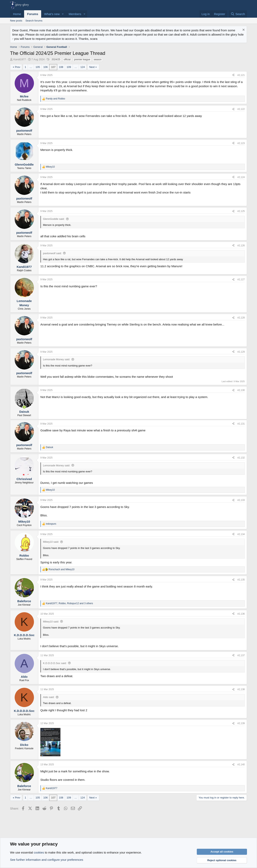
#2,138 (241, 689)
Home (17, 14)
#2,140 (241, 765)
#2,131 (241, 424)
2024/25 (56, 59)
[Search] (238, 14)
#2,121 (241, 75)
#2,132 (241, 458)
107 (53, 67)
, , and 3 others (69, 603)
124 (83, 67)
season (98, 59)
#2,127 (241, 279)
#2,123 (241, 143)
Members (75, 14)
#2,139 (241, 723)
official (67, 59)
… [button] (31, 67)
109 (69, 67)
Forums (33, 14)
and (55, 99)
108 (61, 67)
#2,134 (241, 534)
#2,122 (241, 109)
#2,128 (241, 318)
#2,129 (241, 352)
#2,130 (241, 390)
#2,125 (241, 211)
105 (38, 67)
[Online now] (24, 407)
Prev (18, 67)
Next (92, 67)
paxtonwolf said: (52, 253)
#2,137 (241, 655)
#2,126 (241, 246)
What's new (52, 14)
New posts (16, 21)
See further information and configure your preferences (47, 860)
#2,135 (241, 580)
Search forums (34, 21)
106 (46, 67)
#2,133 (241, 500)
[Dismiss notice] (243, 30)
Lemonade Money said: (57, 359)
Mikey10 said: (51, 542)
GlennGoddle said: (54, 219)
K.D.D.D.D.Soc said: (55, 663)
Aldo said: (49, 697)
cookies (39, 852)
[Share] (233, 75)
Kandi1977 (20, 59)
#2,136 (241, 614)
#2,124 (241, 177)
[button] (63, 14)
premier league (82, 59)
